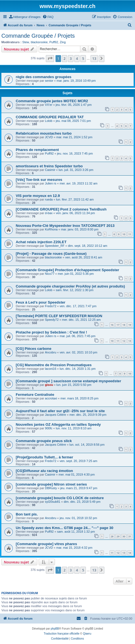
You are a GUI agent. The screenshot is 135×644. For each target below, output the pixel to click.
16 (112, 325)
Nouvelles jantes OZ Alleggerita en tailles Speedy (58, 424)
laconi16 (51, 369)
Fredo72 (51, 306)
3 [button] (71, 58)
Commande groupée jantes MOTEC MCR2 (52, 101)
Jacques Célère (55, 415)
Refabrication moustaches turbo (44, 133)
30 (124, 536)
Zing (63, 42)
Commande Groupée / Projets (38, 36)
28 (112, 536)
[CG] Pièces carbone (34, 349)
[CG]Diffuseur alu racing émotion (44, 471)
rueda (49, 199)
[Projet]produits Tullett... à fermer (44, 457)
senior (49, 81)
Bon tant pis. (27, 514)
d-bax (49, 213)
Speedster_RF (55, 246)
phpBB (55, 629)
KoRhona (51, 229)
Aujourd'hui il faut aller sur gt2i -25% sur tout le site (60, 411)
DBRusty (51, 488)
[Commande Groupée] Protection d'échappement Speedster (67, 270)
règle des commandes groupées (44, 77)
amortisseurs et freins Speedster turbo (49, 166)
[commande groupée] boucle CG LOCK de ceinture (60, 498)
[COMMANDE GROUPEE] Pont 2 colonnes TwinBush (61, 209)
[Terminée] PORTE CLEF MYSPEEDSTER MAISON (59, 316)
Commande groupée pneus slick (44, 441)
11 (130, 234)
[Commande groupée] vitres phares (46, 544)
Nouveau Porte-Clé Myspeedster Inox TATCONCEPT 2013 (65, 226)
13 (130, 341)
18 (124, 325)
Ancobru (51, 352)
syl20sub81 (53, 502)
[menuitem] (25, 17)
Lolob (49, 121)
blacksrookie (39, 42)
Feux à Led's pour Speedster (41, 302)
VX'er (49, 105)
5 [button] (83, 58)
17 (118, 325)
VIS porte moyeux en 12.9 (38, 196)
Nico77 (50, 274)
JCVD (49, 137)
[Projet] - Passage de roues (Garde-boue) (51, 254)
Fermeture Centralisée (35, 395)
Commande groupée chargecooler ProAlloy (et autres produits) (70, 286)
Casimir (50, 170)
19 (130, 325)
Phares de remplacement (37, 150)
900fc (49, 428)
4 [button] (77, 58)
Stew (26, 42)
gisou (49, 385)
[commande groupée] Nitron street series (51, 484)
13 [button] (94, 58)
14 (130, 553)
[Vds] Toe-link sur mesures (39, 180)
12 (124, 341)
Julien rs (51, 183)
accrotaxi (51, 398)
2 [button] (64, 58)
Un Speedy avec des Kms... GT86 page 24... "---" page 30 (64, 528)
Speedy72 (52, 320)
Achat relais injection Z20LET (41, 242)
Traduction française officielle (62, 634)
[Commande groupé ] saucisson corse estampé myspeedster (68, 381)
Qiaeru (87, 634)
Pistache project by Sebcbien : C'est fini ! (51, 332)
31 (130, 536)
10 (124, 234)
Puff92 (54, 42)
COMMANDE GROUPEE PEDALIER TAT (50, 117)
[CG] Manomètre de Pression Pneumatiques (54, 365)
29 (118, 536)
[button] (50, 58)
